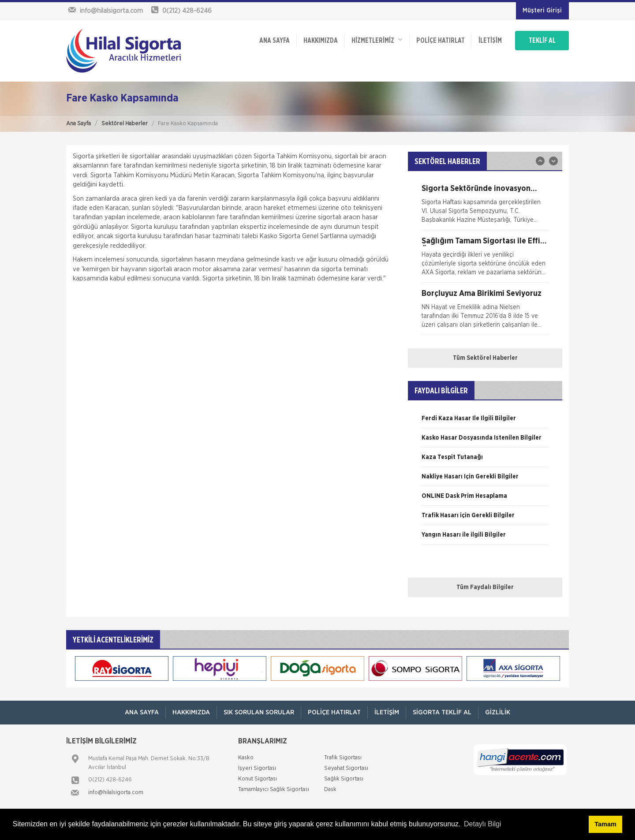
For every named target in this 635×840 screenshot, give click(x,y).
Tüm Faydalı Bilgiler (485, 587)
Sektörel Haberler (125, 124)
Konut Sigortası (258, 779)
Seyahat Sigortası (346, 768)
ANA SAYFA (275, 41)
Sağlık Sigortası (344, 779)
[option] (485, 207)
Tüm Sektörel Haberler (485, 358)
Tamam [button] (605, 824)
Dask (330, 790)
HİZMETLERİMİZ (377, 40)
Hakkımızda (321, 41)
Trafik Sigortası (343, 758)
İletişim (490, 41)
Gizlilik (498, 712)
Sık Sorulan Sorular (259, 712)
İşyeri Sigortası (257, 768)
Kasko (246, 758)
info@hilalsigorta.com (116, 793)
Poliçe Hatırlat (441, 41)
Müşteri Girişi (542, 11)
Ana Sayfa (78, 124)
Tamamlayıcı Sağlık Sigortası (274, 790)
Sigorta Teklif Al (442, 712)
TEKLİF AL (542, 41)
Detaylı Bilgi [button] (482, 824)
